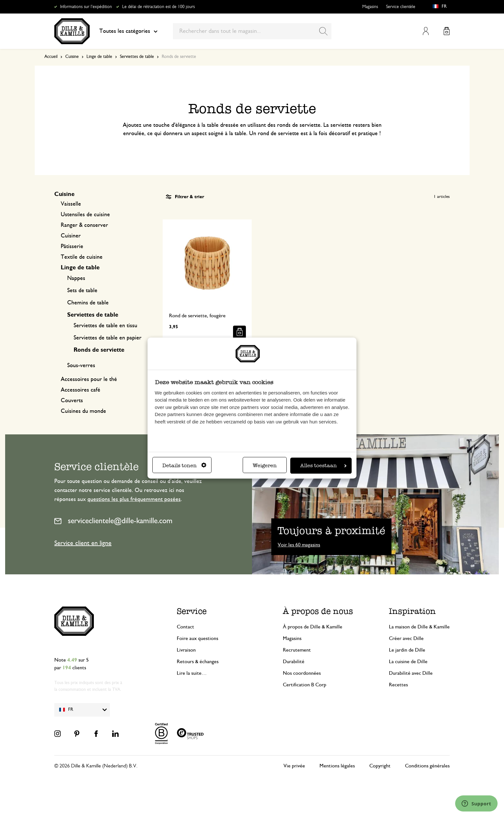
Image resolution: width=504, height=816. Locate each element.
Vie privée (294, 766)
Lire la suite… (192, 673)
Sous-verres (81, 366)
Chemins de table (88, 303)
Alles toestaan (323, 465)
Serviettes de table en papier (108, 338)
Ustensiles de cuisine (85, 215)
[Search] (323, 31)
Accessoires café (81, 390)
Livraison (186, 650)
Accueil (51, 57)
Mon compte (426, 31)
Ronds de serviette (99, 350)
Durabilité (294, 662)
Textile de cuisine (82, 257)
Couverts (72, 401)
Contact (185, 627)
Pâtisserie (72, 246)
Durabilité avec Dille (411, 673)
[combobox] (252, 31)
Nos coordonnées (302, 673)
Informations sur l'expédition (86, 7)
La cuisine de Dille (408, 662)
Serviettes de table (137, 57)
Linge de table (99, 57)
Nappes (76, 278)
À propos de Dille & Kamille (313, 627)
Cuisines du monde (83, 411)
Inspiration (412, 611)
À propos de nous (318, 611)
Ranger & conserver (84, 225)
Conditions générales (427, 766)
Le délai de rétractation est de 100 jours (158, 7)
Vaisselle (71, 204)
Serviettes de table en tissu (105, 326)
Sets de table (82, 291)
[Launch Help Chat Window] (476, 803)
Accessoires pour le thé (89, 379)
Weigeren (265, 465)
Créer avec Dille (406, 638)
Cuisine (72, 57)
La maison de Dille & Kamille (419, 627)
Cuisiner (71, 236)
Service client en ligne (83, 543)
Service (192, 611)
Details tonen (184, 465)
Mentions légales (337, 766)
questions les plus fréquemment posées (134, 499)
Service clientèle (401, 7)
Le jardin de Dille (407, 650)
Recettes (398, 685)
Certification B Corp (305, 685)
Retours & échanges (198, 662)
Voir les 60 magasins (299, 545)
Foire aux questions (198, 638)
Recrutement (297, 650)
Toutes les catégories (128, 31)
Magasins (370, 7)
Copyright (380, 766)
